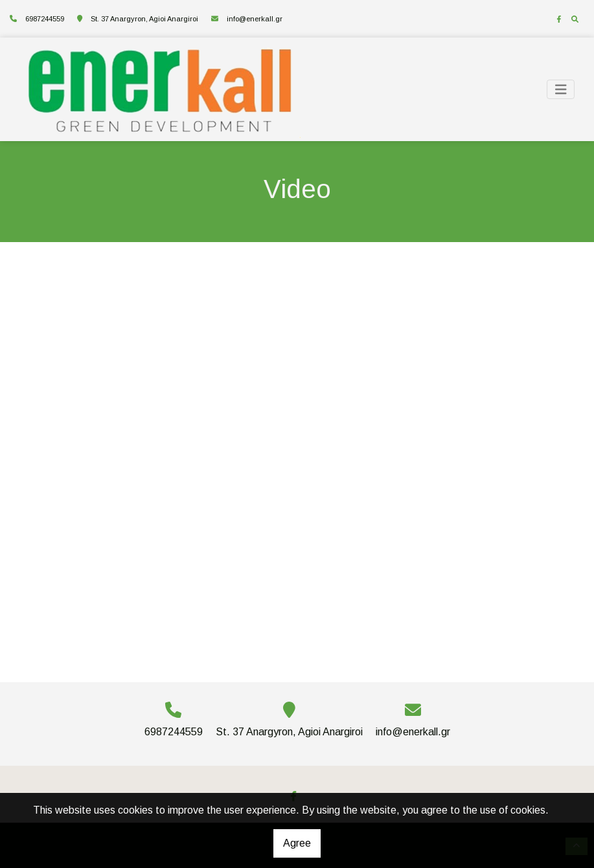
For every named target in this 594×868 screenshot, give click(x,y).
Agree (297, 843)
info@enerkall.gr (255, 19)
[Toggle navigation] (561, 90)
